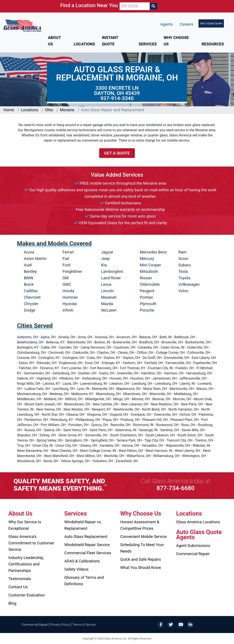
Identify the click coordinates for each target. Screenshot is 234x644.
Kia (104, 265)
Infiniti (68, 310)
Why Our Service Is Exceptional (25, 525)
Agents (167, 24)
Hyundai (70, 304)
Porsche (147, 310)
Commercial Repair (193, 554)
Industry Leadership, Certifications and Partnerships (26, 564)
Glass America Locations (198, 522)
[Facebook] (161, 624)
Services (148, 44)
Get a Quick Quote (211, 23)
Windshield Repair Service (87, 545)
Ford (67, 265)
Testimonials (20, 579)
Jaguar (107, 252)
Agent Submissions (193, 546)
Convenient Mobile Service (143, 537)
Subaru (185, 265)
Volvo (183, 291)
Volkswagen (189, 284)
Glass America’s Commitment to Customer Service (31, 543)
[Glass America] (22, 25)
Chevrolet (32, 297)
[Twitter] (171, 624)
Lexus (106, 284)
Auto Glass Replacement (86, 537)
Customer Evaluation (27, 595)
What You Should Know (141, 568)
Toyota (184, 278)
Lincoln (107, 291)
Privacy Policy (60, 625)
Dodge (30, 310)
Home (9, 110)
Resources (213, 44)
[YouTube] (180, 624)
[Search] (153, 6)
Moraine (67, 110)
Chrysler (31, 304)
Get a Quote (117, 153)
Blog (12, 603)
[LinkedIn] (190, 624)
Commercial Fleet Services (88, 553)
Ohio (49, 110)
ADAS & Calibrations (82, 561)
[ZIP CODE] (135, 6)
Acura (29, 252)
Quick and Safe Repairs (141, 559)
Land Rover (111, 278)
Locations (84, 44)
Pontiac (146, 297)
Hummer (70, 297)
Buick (29, 284)
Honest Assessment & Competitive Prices (140, 525)
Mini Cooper (150, 265)
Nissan (146, 278)
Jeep (105, 259)
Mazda (107, 304)
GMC (67, 284)
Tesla (183, 271)
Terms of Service (84, 625)
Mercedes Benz (153, 252)
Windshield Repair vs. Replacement (83, 525)
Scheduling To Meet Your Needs (142, 548)
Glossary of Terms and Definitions (84, 581)
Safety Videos (76, 569)
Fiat (66, 259)
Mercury (147, 259)
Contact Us (18, 587)
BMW (29, 278)
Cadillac (31, 291)
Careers (186, 24)
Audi (28, 265)
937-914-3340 (117, 98)
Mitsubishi (149, 271)
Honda (68, 291)
